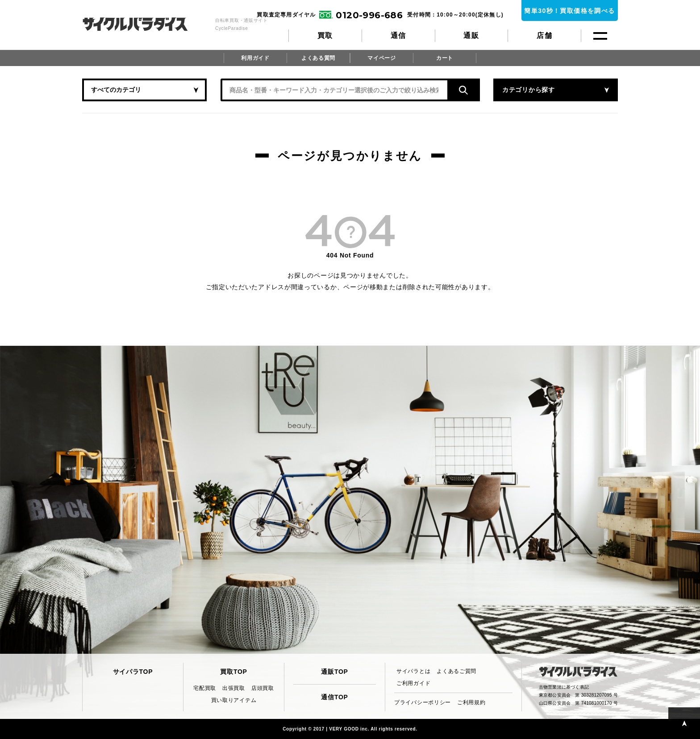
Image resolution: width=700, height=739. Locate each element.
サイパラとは (413, 671)
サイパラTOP (133, 672)
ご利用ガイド (413, 683)
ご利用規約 (471, 702)
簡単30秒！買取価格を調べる (569, 11)
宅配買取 (205, 688)
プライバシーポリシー (423, 702)
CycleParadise (145, 24)
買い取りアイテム (234, 700)
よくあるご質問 (456, 671)
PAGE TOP (684, 723)
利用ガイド (255, 58)
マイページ (382, 58)
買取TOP (233, 672)
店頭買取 (263, 688)
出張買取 (234, 688)
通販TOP (334, 672)
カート (445, 58)
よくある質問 (318, 58)
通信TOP (334, 697)
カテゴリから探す (529, 90)
